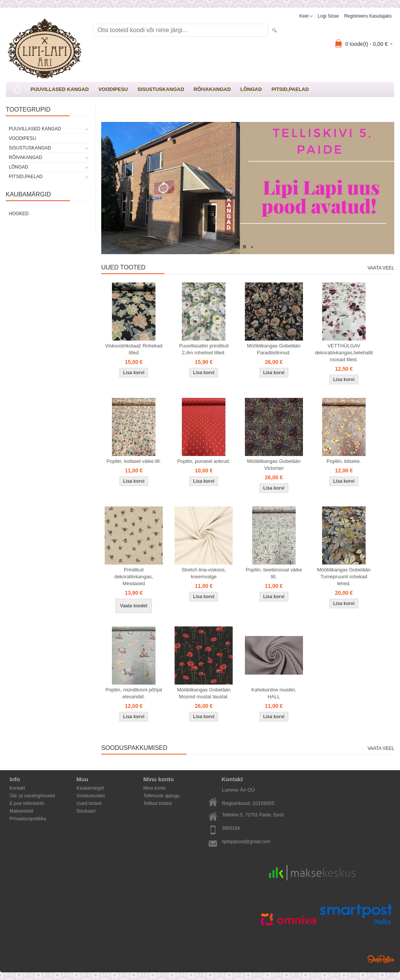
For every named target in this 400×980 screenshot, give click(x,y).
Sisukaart (86, 811)
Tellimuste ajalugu (161, 796)
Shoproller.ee (381, 959)
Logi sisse (328, 16)
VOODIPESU (113, 89)
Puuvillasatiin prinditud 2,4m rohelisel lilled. (204, 349)
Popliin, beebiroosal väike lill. (274, 573)
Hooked (19, 214)
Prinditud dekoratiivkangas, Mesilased (134, 577)
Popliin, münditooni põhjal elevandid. (134, 693)
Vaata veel (381, 268)
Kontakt (17, 788)
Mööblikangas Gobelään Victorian (274, 465)
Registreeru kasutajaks (368, 16)
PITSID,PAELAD (290, 89)
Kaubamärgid (90, 788)
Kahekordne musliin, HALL (274, 693)
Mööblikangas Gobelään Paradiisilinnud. (274, 349)
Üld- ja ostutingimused (32, 796)
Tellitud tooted (157, 803)
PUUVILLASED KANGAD (60, 89)
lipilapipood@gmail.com (246, 842)
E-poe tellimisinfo (27, 803)
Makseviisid (21, 811)
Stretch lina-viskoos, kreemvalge (204, 573)
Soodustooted (91, 796)
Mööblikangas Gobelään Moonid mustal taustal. (204, 693)
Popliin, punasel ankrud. (204, 461)
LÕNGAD (251, 89)
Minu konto (155, 788)
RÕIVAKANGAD (212, 89)
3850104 (231, 828)
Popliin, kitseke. (344, 461)
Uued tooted (89, 803)
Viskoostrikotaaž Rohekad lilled (134, 349)
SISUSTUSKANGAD (161, 89)
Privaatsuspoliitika (28, 819)
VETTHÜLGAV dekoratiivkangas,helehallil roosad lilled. (344, 353)
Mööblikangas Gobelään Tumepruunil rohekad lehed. (344, 577)
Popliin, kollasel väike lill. (134, 461)
